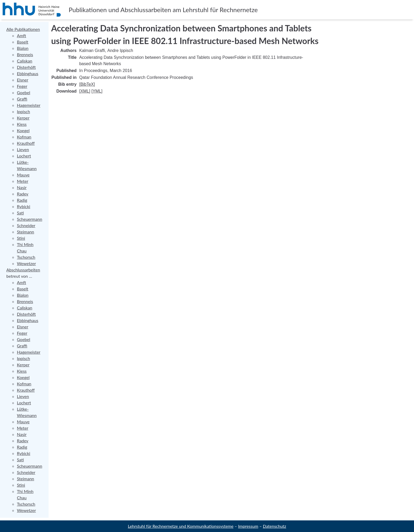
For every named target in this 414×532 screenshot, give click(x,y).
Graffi (22, 99)
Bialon (23, 48)
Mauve (23, 175)
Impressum (248, 526)
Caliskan (25, 61)
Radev (23, 194)
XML (85, 91)
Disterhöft (26, 67)
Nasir (22, 187)
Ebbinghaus (28, 73)
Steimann (25, 232)
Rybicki (23, 206)
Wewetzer (26, 263)
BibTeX (87, 84)
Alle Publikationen (23, 29)
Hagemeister (29, 105)
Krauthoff (26, 143)
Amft (22, 35)
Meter (23, 181)
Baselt (23, 42)
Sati (20, 213)
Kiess (22, 124)
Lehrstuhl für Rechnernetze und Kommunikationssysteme (181, 526)
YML (97, 91)
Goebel (23, 92)
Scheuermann (30, 219)
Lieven (23, 149)
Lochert (24, 156)
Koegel (23, 130)
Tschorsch (26, 257)
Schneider (26, 225)
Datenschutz (275, 526)
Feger (22, 86)
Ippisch (23, 111)
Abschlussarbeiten (23, 270)
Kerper (23, 118)
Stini (21, 238)
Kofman (24, 137)
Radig (22, 200)
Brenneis (25, 54)
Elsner (23, 80)
